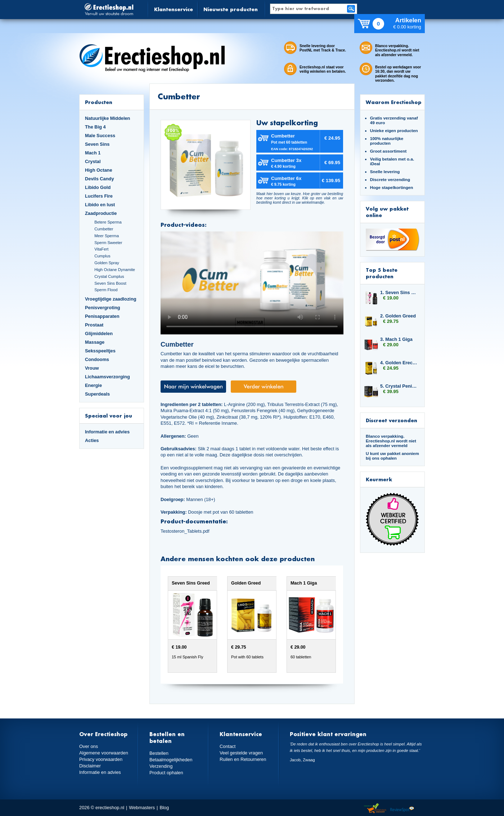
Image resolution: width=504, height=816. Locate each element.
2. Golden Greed (398, 316)
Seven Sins (97, 144)
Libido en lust (100, 205)
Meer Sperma (107, 236)
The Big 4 (95, 127)
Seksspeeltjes (100, 351)
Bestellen (159, 753)
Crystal (93, 161)
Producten (99, 102)
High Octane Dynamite (115, 270)
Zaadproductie (101, 213)
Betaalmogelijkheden (171, 760)
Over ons (89, 746)
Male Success (100, 136)
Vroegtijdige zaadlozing (111, 299)
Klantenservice (174, 9)
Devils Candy (100, 179)
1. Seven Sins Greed (399, 292)
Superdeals (97, 394)
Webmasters (142, 808)
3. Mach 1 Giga (396, 339)
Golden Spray (107, 263)
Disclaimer (90, 765)
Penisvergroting (103, 308)
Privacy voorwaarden (101, 759)
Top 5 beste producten (382, 273)
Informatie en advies (107, 432)
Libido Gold (98, 187)
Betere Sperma (108, 222)
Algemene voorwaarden (104, 753)
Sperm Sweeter (108, 243)
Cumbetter (104, 229)
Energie (93, 385)
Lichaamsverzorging (107, 377)
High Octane (99, 170)
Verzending (161, 766)
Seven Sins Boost (110, 283)
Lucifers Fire (99, 196)
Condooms (97, 359)
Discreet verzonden (391, 420)
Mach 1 (93, 153)
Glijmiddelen (99, 333)
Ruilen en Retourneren (243, 759)
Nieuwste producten (231, 9)
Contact (228, 746)
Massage (95, 342)
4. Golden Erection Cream (399, 363)
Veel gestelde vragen (241, 753)
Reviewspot (402, 809)
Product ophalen (166, 772)
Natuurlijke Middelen (107, 118)
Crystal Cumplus (109, 276)
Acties (92, 440)
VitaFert (101, 249)
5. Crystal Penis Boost (399, 386)
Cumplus (102, 256)
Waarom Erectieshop (394, 102)
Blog (164, 808)
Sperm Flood (106, 290)
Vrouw (92, 368)
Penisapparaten (102, 316)
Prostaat (94, 325)
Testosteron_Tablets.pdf (185, 531)
